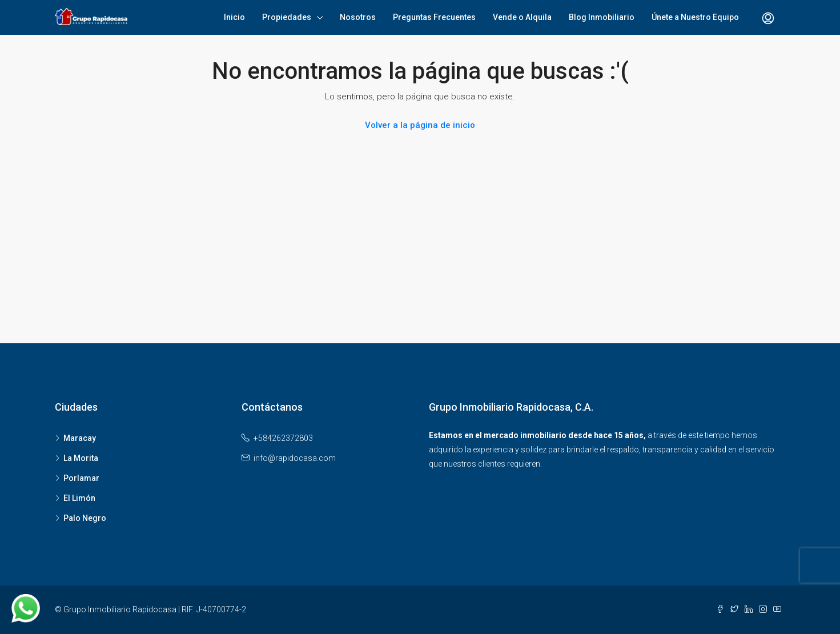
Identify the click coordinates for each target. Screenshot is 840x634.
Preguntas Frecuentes (434, 17)
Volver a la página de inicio (420, 125)
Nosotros (358, 17)
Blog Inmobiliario (602, 17)
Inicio (234, 17)
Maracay (80, 438)
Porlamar (81, 478)
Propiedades (287, 17)
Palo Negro (85, 518)
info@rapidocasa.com (295, 458)
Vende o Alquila (522, 17)
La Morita (81, 458)
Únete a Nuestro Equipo (695, 17)
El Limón (79, 498)
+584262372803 (283, 438)
